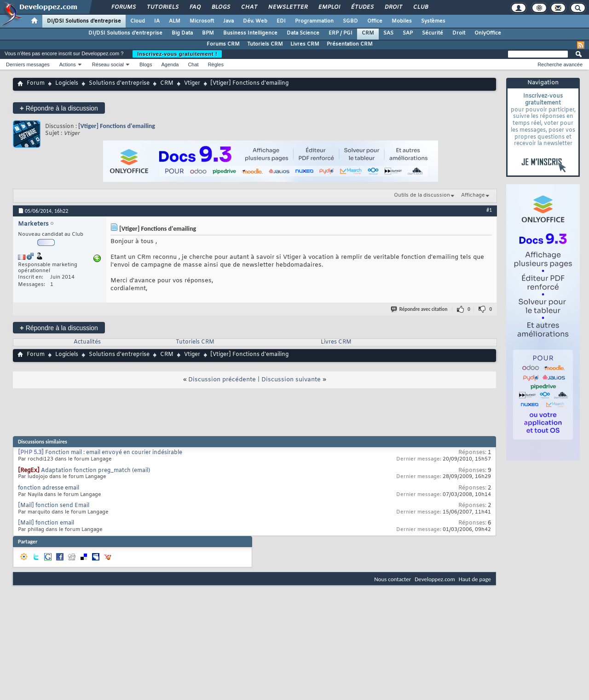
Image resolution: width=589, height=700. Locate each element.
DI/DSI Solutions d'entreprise (84, 21)
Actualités (87, 342)
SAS (388, 33)
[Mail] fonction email (46, 523)
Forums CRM (223, 44)
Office (375, 21)
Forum (36, 83)
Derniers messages (28, 64)
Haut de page (475, 579)
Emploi (329, 7)
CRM (368, 33)
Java (228, 21)
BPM (208, 33)
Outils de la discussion (422, 195)
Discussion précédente (222, 380)
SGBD (350, 21)
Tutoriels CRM (265, 44)
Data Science (303, 33)
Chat (249, 7)
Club (420, 7)
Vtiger (192, 83)
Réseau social (108, 64)
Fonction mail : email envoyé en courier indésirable (114, 453)
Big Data (182, 33)
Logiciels (67, 83)
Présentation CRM (350, 44)
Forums (123, 7)
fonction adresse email (49, 488)
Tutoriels (162, 7)
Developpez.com (435, 579)
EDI (281, 21)
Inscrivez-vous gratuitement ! (177, 54)
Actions (68, 64)
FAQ (195, 7)
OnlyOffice (488, 33)
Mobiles (402, 21)
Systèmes (433, 21)
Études (362, 7)
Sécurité (433, 33)
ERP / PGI (341, 33)
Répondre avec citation (420, 309)
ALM (175, 21)
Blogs (220, 7)
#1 (489, 210)
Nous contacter (393, 579)
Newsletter (287, 7)
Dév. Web (255, 21)
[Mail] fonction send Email (54, 506)
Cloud (138, 21)
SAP (408, 33)
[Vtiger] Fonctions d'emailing (117, 126)
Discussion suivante (291, 380)
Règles (216, 64)
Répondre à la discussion (59, 108)
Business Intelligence (250, 33)
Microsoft (202, 21)
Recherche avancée (560, 64)
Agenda (170, 64)
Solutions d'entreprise (119, 83)
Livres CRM (305, 44)
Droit (393, 7)
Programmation (314, 21)
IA (157, 21)
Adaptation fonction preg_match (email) (95, 471)
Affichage (473, 195)
